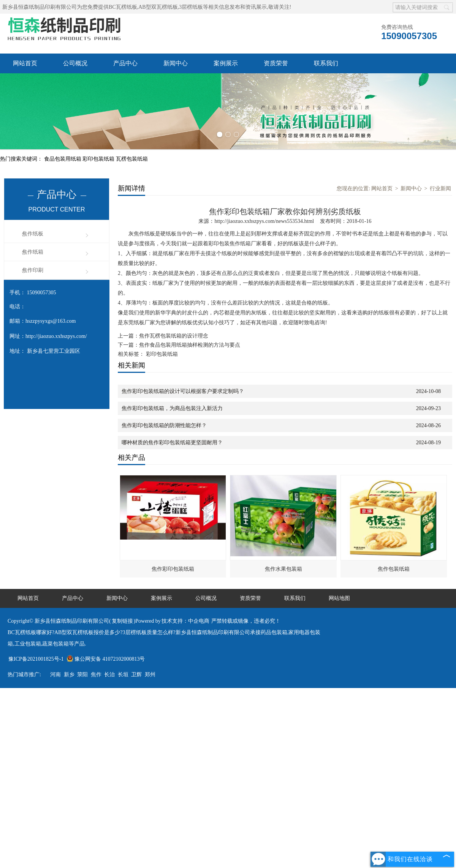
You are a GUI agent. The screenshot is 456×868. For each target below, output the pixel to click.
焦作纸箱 (33, 252)
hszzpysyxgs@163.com (51, 321)
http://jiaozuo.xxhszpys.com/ (56, 336)
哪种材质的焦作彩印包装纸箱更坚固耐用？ (172, 443)
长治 (109, 675)
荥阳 (82, 675)
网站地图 (339, 598)
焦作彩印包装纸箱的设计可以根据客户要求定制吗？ (183, 391)
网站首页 (25, 63)
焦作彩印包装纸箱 (173, 569)
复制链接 (122, 621)
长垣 (123, 675)
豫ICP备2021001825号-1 (36, 659)
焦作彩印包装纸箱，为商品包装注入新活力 (172, 408)
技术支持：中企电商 (185, 621)
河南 (55, 675)
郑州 (150, 675)
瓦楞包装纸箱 (132, 159)
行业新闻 (440, 189)
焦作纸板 (33, 234)
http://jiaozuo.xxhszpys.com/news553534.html (264, 221)
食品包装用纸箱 (63, 159)
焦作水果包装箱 (283, 569)
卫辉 (136, 675)
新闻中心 (176, 63)
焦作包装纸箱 (394, 569)
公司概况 (75, 63)
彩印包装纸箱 (99, 159)
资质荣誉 (276, 63)
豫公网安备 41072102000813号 (106, 659)
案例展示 (226, 63)
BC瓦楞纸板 (123, 7)
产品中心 (125, 63)
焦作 (96, 675)
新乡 (69, 675)
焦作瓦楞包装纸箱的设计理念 (174, 336)
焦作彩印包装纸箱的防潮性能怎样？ (164, 425)
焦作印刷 (33, 270)
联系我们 (326, 63)
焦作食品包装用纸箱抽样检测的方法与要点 (190, 345)
